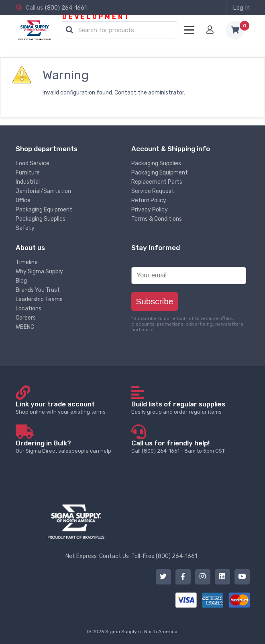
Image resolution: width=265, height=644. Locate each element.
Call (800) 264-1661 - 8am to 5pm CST (189, 446)
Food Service (33, 163)
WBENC (25, 327)
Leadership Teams (39, 299)
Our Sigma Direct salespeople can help (73, 446)
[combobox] (119, 31)
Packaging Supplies (41, 219)
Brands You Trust (38, 290)
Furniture (28, 173)
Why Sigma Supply (39, 272)
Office (23, 200)
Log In (241, 8)
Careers (26, 318)
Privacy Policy (150, 210)
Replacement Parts (157, 182)
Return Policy (149, 200)
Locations (29, 309)
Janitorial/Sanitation (43, 191)
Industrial (28, 182)
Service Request (153, 191)
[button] (69, 30)
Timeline (27, 262)
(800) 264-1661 (66, 8)
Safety (25, 228)
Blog (21, 281)
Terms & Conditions (157, 219)
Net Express (81, 556)
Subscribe (154, 301)
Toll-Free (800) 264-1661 (164, 556)
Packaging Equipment (44, 210)
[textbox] (121, 31)
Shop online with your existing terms (73, 407)
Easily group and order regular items (189, 407)
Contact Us (114, 556)
